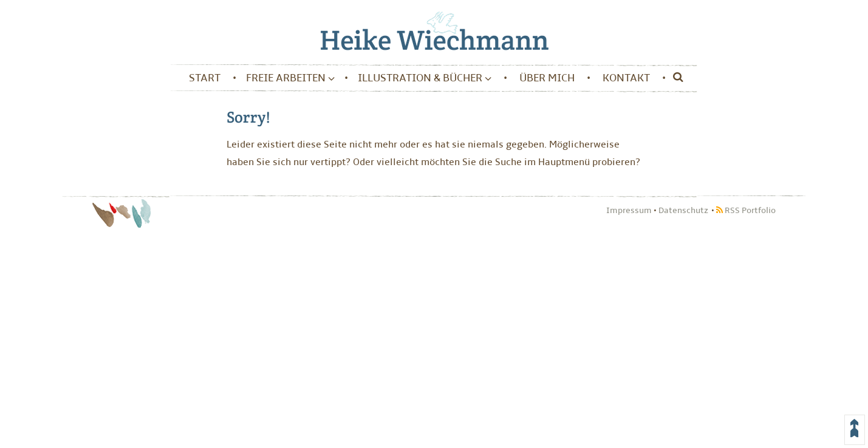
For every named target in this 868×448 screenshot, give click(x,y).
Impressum (629, 210)
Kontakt (626, 78)
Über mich (547, 78)
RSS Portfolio (746, 210)
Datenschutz (683, 210)
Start (205, 78)
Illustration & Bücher (425, 78)
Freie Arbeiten (290, 78)
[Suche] (675, 78)
